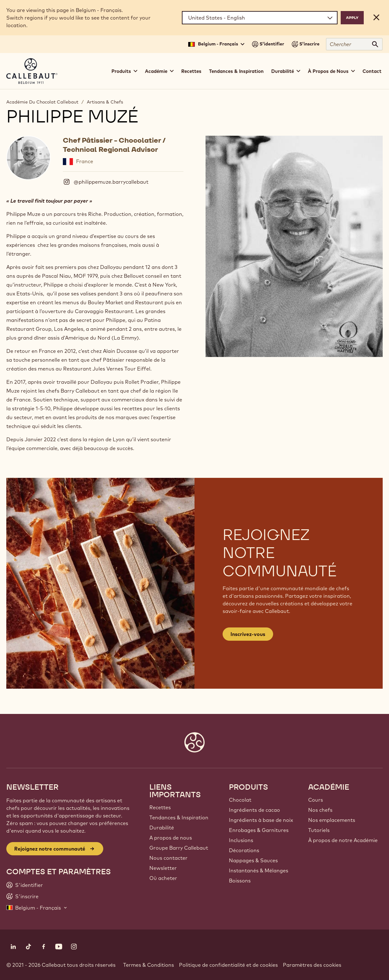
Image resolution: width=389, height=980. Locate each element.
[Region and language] (260, 18)
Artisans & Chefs (105, 102)
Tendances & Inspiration (236, 71)
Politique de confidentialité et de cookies (228, 965)
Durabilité (162, 828)
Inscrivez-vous (248, 634)
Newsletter (163, 868)
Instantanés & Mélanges (259, 870)
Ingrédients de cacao (254, 810)
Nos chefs (320, 810)
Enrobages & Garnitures (259, 830)
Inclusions (241, 840)
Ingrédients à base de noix (261, 820)
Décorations (244, 850)
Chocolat (240, 800)
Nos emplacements (332, 820)
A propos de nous (171, 838)
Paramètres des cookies (312, 965)
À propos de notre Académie (343, 840)
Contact (372, 71)
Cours (316, 800)
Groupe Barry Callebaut (179, 848)
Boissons (240, 881)
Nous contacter (168, 858)
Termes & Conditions (149, 965)
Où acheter (163, 878)
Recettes (191, 71)
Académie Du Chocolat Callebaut (42, 102)
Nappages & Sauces (253, 860)
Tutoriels (319, 830)
